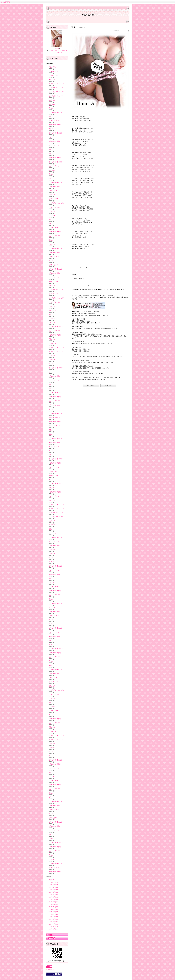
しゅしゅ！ (52, 100)
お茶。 (51, 455)
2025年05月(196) (53, 892)
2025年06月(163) (53, 890)
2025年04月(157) (53, 895)
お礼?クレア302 (53, 75)
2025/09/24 (52, 215)
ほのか (57, 49)
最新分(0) (51, 880)
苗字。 (51, 389)
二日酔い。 (52, 562)
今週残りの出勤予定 (55, 125)
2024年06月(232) (53, 919)
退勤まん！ (52, 79)
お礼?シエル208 (53, 343)
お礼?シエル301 (53, 281)
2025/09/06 (52, 748)
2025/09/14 (52, 525)
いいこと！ (52, 244)
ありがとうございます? (56, 88)
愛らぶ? (51, 108)
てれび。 (51, 839)
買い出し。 (52, 624)
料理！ (51, 178)
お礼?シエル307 (53, 71)
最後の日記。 (53, 67)
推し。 (51, 715)
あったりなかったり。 (55, 417)
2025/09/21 (52, 319)
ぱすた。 (51, 434)
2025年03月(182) (53, 897)
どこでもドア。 (53, 818)
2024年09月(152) (53, 912)
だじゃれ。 (52, 859)
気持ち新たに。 (53, 310)
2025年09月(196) (53, 882)
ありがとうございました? (56, 84)
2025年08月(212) (53, 885)
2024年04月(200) (53, 924)
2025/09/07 (52, 707)
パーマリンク (50, 970)
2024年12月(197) (53, 904)
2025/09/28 (52, 104)
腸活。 (51, 154)
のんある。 (52, 583)
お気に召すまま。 (54, 265)
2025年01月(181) (53, 902)
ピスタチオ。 (53, 533)
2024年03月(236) (53, 927)
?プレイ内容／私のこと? (56, 112)
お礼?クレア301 (53, 475)
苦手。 (51, 224)
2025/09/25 (52, 170)
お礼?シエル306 (53, 471)
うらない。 (52, 645)
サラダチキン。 (53, 607)
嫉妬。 (51, 665)
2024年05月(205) (53, 922)
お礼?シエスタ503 (54, 199)
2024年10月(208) (53, 909)
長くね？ (51, 488)
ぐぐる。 (51, 137)
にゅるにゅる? (53, 323)
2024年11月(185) (53, 907)
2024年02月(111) (53, 929)
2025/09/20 (52, 360)
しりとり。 (52, 777)
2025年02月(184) (53, 899)
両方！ (51, 797)
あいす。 (51, 372)
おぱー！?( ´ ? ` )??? (54, 121)
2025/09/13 (52, 554)
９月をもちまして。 (55, 405)
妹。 (50, 756)
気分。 (51, 116)
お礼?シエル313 (53, 294)
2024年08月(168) (53, 914)
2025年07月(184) (53, 887)
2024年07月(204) (53, 917)
